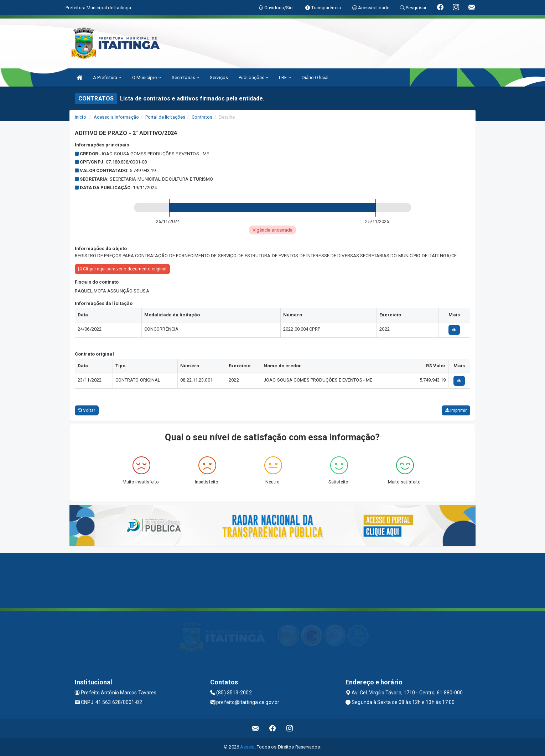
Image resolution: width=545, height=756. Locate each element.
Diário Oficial (315, 77)
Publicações (253, 77)
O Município (147, 77)
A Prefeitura (107, 77)
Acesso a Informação (116, 117)
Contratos (202, 117)
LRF (285, 77)
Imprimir (456, 410)
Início (81, 117)
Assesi (247, 747)
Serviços (219, 77)
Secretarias (185, 77)
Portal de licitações (165, 117)
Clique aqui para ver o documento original (122, 269)
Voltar (87, 410)
